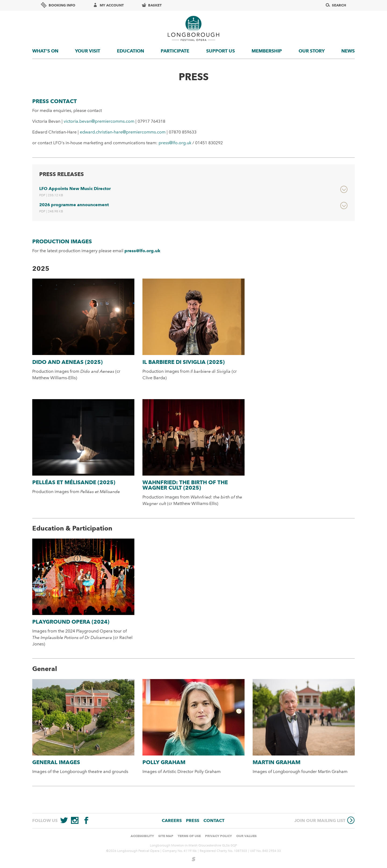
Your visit (88, 51)
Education (130, 51)
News (348, 51)
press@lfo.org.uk (175, 143)
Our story (312, 51)
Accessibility (142, 836)
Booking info (58, 5)
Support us (221, 51)
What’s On (45, 51)
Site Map (166, 836)
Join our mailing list (325, 820)
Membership (267, 51)
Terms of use (189, 836)
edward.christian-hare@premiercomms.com (123, 132)
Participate (175, 51)
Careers (172, 820)
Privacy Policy (218, 836)
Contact (214, 820)
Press (193, 820)
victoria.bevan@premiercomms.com (99, 121)
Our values (246, 836)
